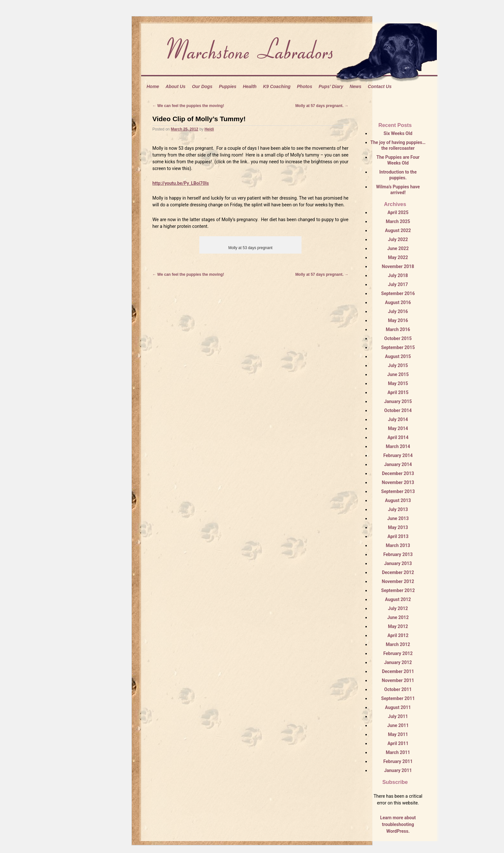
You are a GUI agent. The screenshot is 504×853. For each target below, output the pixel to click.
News (356, 86)
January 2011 (398, 770)
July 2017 (398, 284)
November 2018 (398, 266)
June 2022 (398, 248)
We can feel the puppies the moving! (188, 106)
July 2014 (398, 419)
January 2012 (398, 662)
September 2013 (398, 491)
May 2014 (398, 428)
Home (153, 86)
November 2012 (398, 581)
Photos (305, 86)
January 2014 (398, 464)
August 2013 (398, 500)
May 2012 (398, 626)
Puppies (228, 86)
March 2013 (398, 545)
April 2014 (398, 437)
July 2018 (398, 275)
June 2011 (398, 725)
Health (250, 86)
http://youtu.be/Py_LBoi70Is (181, 183)
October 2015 (398, 338)
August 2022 (398, 230)
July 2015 (398, 365)
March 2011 (398, 752)
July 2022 (398, 239)
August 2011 (398, 707)
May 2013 (398, 527)
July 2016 (398, 311)
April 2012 (398, 635)
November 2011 (398, 680)
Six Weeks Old (398, 133)
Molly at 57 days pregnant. (322, 106)
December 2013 (398, 473)
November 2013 (398, 482)
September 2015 (398, 347)
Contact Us (380, 86)
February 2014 (398, 455)
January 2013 (398, 563)
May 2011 (398, 734)
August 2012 (398, 599)
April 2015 (398, 392)
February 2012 (398, 653)
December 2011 (398, 671)
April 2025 (398, 212)
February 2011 (398, 761)
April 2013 (398, 536)
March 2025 (398, 221)
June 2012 (398, 617)
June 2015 (398, 374)
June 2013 (398, 518)
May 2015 (398, 383)
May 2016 (398, 320)
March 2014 (398, 446)
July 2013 (398, 509)
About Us (175, 86)
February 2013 (398, 554)
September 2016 (398, 293)
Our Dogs (202, 86)
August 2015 (398, 356)
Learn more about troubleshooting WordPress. (398, 824)
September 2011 (398, 698)
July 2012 (398, 608)
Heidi (209, 129)
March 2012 (398, 644)
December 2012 (398, 572)
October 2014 (398, 410)
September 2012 (398, 590)
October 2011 (398, 689)
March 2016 (398, 329)
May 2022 (398, 257)
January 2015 (398, 401)
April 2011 (398, 743)
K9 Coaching (277, 86)
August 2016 (398, 302)
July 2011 (398, 716)
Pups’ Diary (331, 86)
